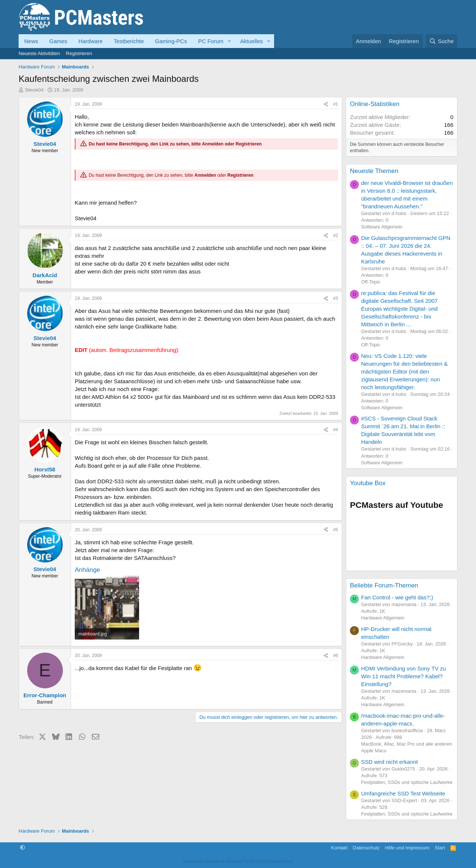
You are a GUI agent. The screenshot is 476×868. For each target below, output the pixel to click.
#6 (336, 656)
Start (440, 848)
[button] (229, 41)
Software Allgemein (382, 227)
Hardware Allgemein (383, 618)
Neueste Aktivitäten (39, 53)
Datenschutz (366, 848)
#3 (336, 298)
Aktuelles (252, 41)
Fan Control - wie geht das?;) (397, 597)
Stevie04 (34, 90)
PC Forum (211, 41)
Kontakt (339, 848)
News (31, 41)
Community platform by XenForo (238, 861)
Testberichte (129, 41)
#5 (336, 530)
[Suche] (441, 41)
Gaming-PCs (171, 41)
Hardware (91, 41)
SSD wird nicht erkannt (390, 762)
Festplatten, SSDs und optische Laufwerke (407, 782)
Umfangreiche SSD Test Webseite (403, 793)
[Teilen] (326, 104)
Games (58, 41)
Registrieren (79, 53)
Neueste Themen (374, 171)
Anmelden (213, 144)
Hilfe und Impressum (407, 848)
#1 (336, 104)
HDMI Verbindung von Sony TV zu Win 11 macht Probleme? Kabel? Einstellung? (403, 676)
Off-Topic (371, 282)
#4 (336, 430)
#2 (336, 236)
